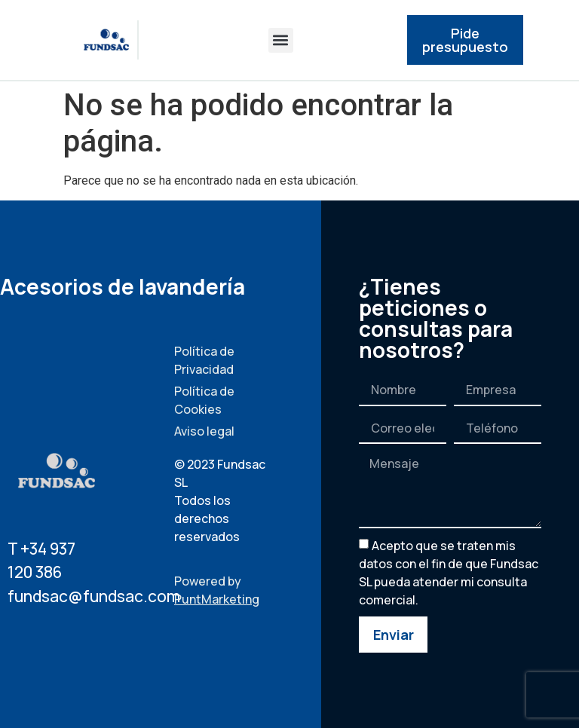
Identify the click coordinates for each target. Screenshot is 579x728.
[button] (281, 40)
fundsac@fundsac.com (94, 596)
